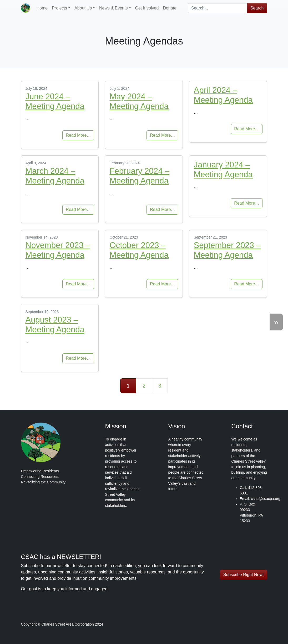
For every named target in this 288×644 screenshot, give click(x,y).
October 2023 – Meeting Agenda (139, 250)
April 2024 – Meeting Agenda (223, 95)
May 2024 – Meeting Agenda (139, 101)
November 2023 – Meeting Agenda (58, 250)
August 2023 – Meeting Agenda (55, 325)
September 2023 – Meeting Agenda (227, 250)
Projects (59, 8)
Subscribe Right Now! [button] (244, 575)
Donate (170, 8)
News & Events (113, 8)
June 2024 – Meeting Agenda (55, 101)
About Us (83, 8)
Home (42, 8)
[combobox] (218, 8)
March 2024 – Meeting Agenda (55, 176)
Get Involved (147, 8)
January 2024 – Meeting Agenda (223, 170)
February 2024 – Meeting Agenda (139, 176)
